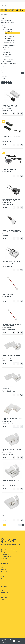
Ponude (3, 576)
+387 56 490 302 (5, 555)
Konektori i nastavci (7, 109)
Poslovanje (3, 579)
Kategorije (4, 15)
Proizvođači (4, 76)
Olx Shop (4, 553)
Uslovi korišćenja (5, 572)
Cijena (3, 70)
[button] (2, 10)
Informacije (4, 595)
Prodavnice (4, 570)
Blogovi (3, 581)
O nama (3, 1)
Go (22, 73)
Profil (2, 590)
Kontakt (3, 600)
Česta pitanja (4, 597)
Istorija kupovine (5, 593)
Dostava (3, 574)
